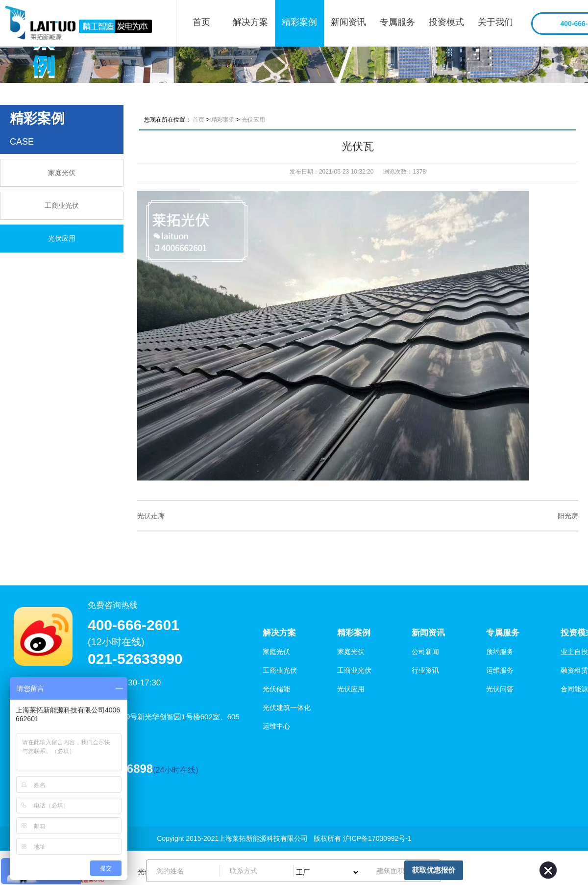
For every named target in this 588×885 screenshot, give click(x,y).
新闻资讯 (348, 22)
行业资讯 (425, 670)
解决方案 (250, 22)
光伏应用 (62, 238)
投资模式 (446, 22)
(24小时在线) (175, 770)
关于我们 (495, 22)
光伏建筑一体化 (287, 708)
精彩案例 (299, 22)
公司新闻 (425, 652)
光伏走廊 (151, 516)
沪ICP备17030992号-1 (377, 838)
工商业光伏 (62, 205)
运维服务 (500, 670)
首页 (201, 22)
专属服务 (397, 22)
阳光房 (568, 516)
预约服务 (500, 652)
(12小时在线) (116, 642)
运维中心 (276, 726)
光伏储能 (276, 689)
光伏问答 (500, 689)
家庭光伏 (62, 173)
